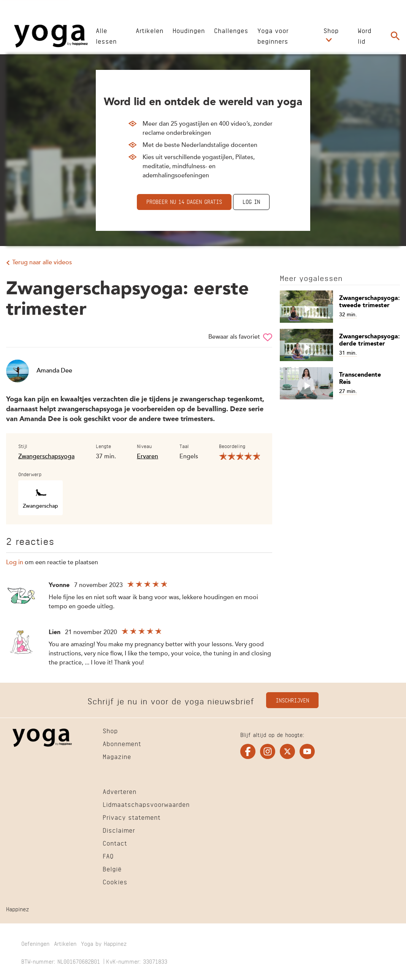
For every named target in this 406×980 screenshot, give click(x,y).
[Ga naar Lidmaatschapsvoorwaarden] (146, 805)
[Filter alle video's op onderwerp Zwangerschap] (40, 498)
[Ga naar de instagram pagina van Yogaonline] (268, 751)
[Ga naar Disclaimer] (119, 831)
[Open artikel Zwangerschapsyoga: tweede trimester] (340, 307)
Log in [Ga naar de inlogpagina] (251, 201)
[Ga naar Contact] (115, 844)
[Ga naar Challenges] (231, 30)
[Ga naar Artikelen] (150, 30)
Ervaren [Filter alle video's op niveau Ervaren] (147, 457)
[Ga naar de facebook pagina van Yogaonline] (248, 751)
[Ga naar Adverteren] (120, 792)
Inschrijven (292, 700)
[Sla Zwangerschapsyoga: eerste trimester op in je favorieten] (268, 337)
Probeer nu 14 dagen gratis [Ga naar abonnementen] (184, 201)
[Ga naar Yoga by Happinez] (104, 944)
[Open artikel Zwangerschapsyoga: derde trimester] (340, 345)
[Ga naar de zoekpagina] (395, 36)
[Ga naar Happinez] (17, 910)
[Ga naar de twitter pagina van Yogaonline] (287, 751)
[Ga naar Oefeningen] (35, 944)
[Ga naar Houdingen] (189, 30)
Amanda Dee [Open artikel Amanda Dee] (39, 371)
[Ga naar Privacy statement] (132, 818)
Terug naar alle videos (42, 263)
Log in (15, 563)
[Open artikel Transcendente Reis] (340, 383)
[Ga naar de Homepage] (51, 36)
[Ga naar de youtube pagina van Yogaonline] (307, 751)
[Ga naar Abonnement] (122, 745)
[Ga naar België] (112, 870)
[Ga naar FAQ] (108, 857)
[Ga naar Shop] (331, 30)
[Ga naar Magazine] (117, 757)
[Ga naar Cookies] (115, 883)
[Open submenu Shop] (329, 40)
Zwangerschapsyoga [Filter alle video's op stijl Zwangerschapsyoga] (46, 457)
